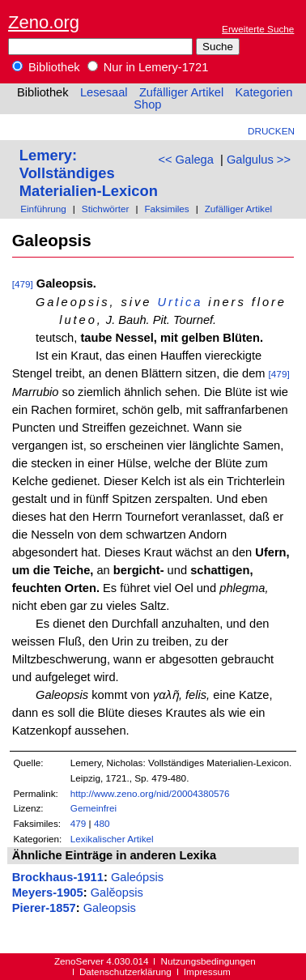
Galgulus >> (259, 160)
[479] (23, 284)
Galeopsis (110, 908)
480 (102, 823)
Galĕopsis (117, 893)
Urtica (180, 302)
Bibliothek (46, 67)
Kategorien (263, 92)
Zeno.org (44, 22)
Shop (147, 104)
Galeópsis (137, 877)
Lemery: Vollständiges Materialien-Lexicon (89, 173)
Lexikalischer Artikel (112, 839)
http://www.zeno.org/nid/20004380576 (150, 793)
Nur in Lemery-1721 (148, 67)
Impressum (207, 971)
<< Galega (185, 160)
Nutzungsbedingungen (208, 961)
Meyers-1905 (48, 893)
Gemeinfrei (93, 808)
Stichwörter (106, 209)
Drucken (271, 131)
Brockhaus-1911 (58, 877)
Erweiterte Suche (258, 29)
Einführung (43, 209)
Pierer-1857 (44, 908)
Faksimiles (166, 209)
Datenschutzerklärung (125, 971)
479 (79, 823)
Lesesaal (104, 92)
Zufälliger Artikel (181, 92)
